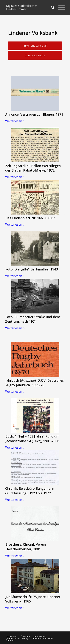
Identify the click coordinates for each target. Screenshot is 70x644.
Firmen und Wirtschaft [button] (35, 46)
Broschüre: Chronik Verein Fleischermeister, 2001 (25, 547)
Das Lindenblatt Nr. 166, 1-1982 (30, 218)
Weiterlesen (16, 121)
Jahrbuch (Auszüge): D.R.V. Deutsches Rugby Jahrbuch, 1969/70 (35, 383)
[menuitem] (51, 8)
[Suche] (51, 8)
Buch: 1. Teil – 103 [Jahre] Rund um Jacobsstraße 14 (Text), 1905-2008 (32, 439)
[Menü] (60, 8)
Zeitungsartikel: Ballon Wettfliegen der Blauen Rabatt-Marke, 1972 (33, 168)
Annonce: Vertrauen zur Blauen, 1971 (34, 114)
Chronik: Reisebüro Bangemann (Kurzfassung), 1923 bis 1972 (30, 491)
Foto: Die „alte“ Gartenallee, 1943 (32, 269)
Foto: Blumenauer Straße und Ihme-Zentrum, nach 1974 (34, 319)
